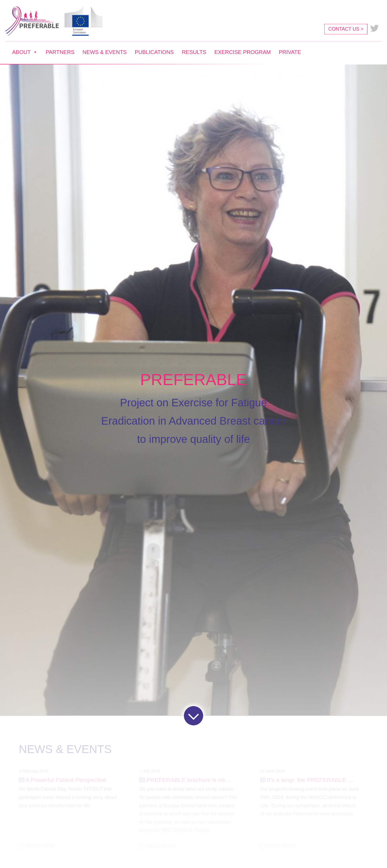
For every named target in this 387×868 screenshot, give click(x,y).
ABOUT (25, 52)
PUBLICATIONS (154, 52)
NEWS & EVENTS (105, 52)
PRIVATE (290, 52)
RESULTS (194, 52)
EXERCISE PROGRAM (242, 52)
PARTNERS (60, 52)
